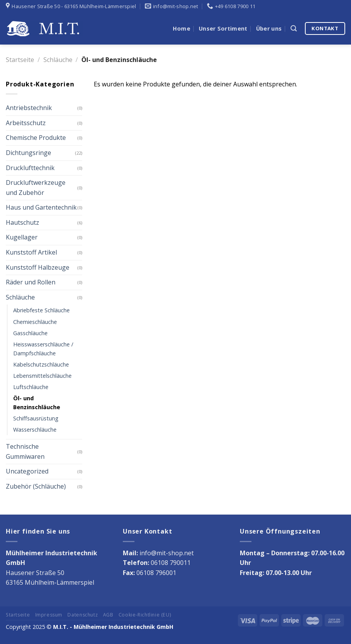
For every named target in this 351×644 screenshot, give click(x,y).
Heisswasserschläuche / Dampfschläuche (43, 349)
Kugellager (22, 237)
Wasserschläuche (35, 430)
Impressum (49, 615)
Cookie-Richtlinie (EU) (145, 615)
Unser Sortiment (223, 28)
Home (182, 28)
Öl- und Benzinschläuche (37, 403)
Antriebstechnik (29, 108)
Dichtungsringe (28, 153)
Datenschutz (83, 615)
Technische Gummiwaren (25, 451)
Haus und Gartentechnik (41, 207)
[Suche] (294, 28)
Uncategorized (27, 471)
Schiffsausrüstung (36, 418)
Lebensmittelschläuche (42, 376)
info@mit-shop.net (167, 553)
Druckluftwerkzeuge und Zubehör (36, 188)
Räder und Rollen (31, 282)
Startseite (20, 60)
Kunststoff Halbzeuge (38, 267)
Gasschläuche (30, 333)
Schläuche (58, 60)
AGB (108, 615)
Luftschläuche (31, 387)
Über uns (269, 28)
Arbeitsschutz (26, 123)
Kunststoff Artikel (31, 252)
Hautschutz (22, 222)
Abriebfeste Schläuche (41, 310)
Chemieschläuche (35, 322)
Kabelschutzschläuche (41, 364)
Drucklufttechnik (30, 168)
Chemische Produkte (36, 138)
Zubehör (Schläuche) (36, 486)
